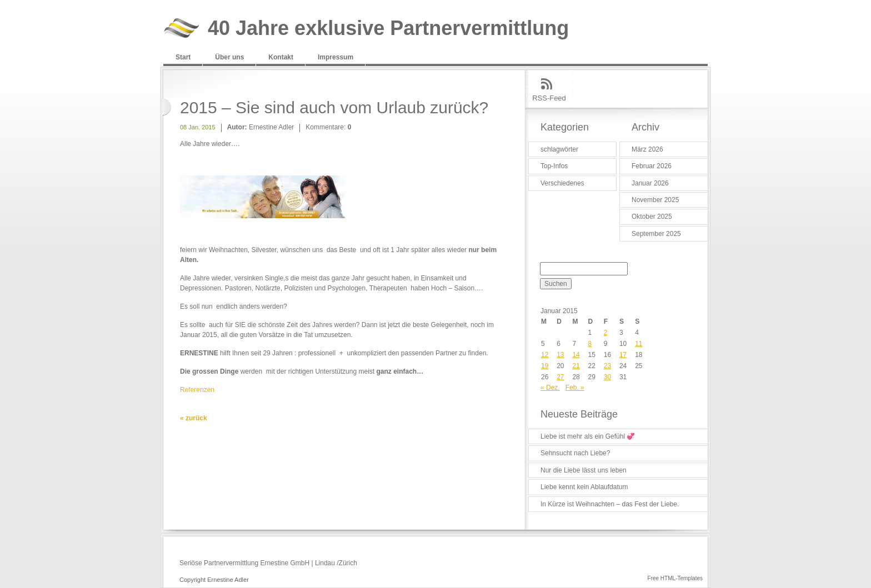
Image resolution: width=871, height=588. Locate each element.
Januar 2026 (650, 183)
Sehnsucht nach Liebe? (575, 453)
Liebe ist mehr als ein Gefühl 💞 (588, 436)
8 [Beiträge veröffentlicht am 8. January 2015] (590, 344)
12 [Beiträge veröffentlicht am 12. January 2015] (545, 355)
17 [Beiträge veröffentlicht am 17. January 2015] (623, 355)
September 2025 (656, 234)
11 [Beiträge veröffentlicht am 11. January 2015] (639, 344)
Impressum (336, 57)
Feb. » (575, 388)
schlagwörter (559, 149)
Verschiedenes (562, 183)
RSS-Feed (549, 98)
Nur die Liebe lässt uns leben (584, 470)
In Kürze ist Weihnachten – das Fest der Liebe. (610, 504)
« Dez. (550, 388)
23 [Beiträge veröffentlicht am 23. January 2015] (607, 366)
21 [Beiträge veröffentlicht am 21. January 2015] (576, 366)
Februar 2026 (652, 166)
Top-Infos (554, 166)
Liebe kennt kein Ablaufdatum (584, 487)
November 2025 (655, 200)
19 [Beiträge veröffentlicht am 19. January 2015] (545, 366)
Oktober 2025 (652, 217)
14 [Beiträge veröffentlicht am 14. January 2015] (576, 355)
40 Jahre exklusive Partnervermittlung (388, 29)
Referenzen (197, 390)
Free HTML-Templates (675, 578)
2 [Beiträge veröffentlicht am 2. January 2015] (606, 333)
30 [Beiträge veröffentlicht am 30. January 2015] (607, 377)
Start (183, 57)
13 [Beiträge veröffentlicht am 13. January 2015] (560, 355)
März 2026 (647, 149)
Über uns (229, 57)
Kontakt (281, 57)
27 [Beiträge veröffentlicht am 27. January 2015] (560, 377)
